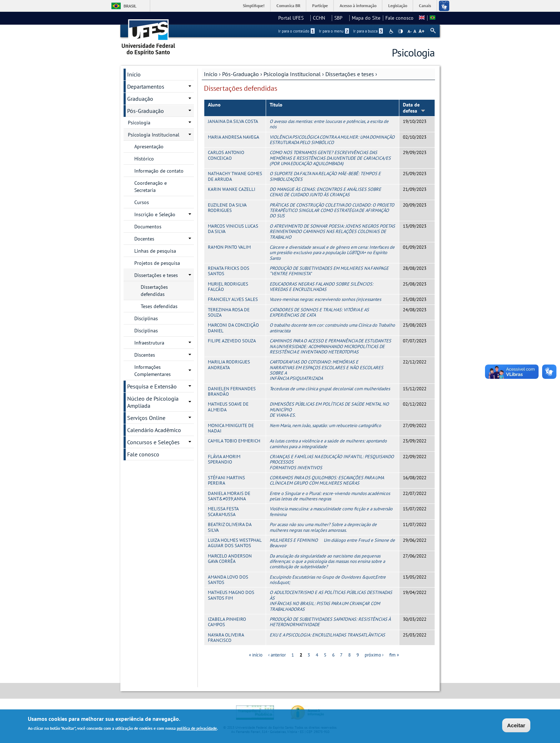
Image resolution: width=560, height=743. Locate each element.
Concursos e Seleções (153, 442)
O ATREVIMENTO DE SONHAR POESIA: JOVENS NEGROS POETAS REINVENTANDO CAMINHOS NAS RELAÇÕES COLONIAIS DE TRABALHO (332, 232)
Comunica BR (288, 6)
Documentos (148, 227)
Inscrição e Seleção (155, 214)
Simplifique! (254, 6)
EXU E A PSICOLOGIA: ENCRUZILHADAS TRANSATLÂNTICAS (327, 635)
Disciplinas (146, 318)
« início (256, 655)
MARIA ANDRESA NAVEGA (234, 137)
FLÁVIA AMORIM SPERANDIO (224, 459)
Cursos (142, 202)
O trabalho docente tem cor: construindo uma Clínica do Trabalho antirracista (332, 328)
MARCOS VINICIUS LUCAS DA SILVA (233, 229)
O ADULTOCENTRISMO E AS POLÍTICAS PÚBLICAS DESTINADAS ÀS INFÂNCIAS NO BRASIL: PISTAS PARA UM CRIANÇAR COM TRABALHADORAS (331, 601)
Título (276, 105)
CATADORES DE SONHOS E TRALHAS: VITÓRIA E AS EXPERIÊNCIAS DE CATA (319, 312)
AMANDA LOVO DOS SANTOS (228, 580)
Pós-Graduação (241, 74)
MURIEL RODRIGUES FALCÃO (228, 287)
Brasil (130, 6)
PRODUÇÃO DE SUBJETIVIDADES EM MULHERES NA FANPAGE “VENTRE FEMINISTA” (329, 271)
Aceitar (516, 725)
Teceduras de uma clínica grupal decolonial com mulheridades (330, 389)
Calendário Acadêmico (154, 430)
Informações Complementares (152, 371)
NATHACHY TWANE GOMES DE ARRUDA (235, 176)
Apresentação (149, 147)
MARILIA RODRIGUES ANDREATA (229, 365)
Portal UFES (293, 18)
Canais (425, 6)
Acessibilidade (392, 31)
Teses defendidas (159, 306)
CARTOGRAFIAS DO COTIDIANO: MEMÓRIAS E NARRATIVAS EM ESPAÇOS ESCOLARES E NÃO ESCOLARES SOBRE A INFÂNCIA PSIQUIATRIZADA (326, 370)
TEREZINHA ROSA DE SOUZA (229, 312)
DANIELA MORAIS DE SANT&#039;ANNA (229, 496)
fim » (394, 655)
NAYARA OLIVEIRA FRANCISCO (226, 638)
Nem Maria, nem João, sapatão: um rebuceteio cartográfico (325, 425)
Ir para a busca (368, 31)
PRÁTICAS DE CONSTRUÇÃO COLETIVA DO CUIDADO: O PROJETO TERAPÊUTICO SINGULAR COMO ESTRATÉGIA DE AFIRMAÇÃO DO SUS (332, 210)
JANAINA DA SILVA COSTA (233, 121)
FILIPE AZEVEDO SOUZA (232, 341)
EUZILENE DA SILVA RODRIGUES (227, 208)
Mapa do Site (366, 18)
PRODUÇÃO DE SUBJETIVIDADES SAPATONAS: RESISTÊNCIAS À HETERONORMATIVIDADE (330, 622)
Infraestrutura (149, 343)
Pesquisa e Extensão (152, 386)
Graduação (140, 99)
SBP (341, 18)
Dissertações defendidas (154, 291)
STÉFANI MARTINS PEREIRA (226, 480)
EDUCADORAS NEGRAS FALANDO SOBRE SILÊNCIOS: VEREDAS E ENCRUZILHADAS (321, 287)
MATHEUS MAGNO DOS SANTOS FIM (231, 595)
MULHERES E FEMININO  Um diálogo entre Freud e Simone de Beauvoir (332, 543)
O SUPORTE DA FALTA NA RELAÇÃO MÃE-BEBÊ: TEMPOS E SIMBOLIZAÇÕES (325, 176)
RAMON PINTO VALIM (229, 247)
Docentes (144, 239)
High (400, 31)
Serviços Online (146, 418)
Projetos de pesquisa (157, 263)
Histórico (144, 159)
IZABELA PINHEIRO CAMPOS (227, 622)
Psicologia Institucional (292, 74)
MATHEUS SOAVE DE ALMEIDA (228, 407)
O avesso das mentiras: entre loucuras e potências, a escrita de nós (329, 124)
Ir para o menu (334, 31)
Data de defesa (414, 108)
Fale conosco (399, 18)
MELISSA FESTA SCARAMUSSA (223, 511)
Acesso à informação (358, 6)
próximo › (374, 655)
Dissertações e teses (350, 74)
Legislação (398, 6)
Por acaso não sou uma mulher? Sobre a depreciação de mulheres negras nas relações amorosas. (323, 527)
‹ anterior (277, 655)
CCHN (321, 18)
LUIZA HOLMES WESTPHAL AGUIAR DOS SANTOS (235, 543)
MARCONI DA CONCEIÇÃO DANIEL (233, 328)
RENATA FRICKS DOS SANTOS (229, 271)
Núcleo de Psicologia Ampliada (153, 402)
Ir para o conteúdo (296, 31)
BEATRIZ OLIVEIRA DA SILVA (230, 527)
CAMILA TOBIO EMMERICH (234, 441)
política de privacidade (197, 728)
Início (211, 74)
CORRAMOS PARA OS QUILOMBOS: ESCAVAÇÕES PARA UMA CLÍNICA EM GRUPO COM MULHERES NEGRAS (327, 480)
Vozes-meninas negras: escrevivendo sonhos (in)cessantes (325, 299)
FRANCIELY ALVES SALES (233, 299)
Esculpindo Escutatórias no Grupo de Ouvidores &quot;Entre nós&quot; (328, 580)
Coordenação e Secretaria (151, 187)
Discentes (145, 355)
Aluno (214, 105)
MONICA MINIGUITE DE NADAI (231, 428)
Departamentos (146, 86)
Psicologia (139, 123)
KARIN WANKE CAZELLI (232, 189)
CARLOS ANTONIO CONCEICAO (226, 155)
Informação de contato (159, 171)
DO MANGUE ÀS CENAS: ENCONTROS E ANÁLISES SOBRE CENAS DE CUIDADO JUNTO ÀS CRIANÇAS (325, 192)
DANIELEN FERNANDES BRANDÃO (232, 391)
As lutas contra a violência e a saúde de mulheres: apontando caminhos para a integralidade (328, 444)
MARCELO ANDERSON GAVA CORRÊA (230, 559)
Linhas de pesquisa (155, 251)
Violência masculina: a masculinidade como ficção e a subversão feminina (331, 511)
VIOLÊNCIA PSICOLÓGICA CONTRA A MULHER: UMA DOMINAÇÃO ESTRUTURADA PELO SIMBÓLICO (332, 140)
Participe (320, 6)
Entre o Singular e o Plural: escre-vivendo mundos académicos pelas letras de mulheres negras (330, 496)
